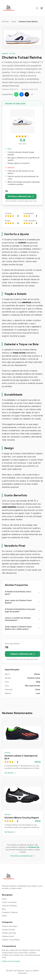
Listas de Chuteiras (9, 906)
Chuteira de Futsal (9, 933)
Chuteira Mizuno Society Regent (22, 818)
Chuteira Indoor (8, 936)
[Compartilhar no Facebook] (22, 94)
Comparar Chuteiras (10, 912)
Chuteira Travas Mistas (11, 940)
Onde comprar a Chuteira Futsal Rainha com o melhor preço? (22, 628)
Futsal (14, 22)
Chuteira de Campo (10, 926)
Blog (4, 909)
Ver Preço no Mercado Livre (21, 196)
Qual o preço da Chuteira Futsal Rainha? (22, 602)
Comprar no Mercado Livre (23, 654)
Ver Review (10, 773)
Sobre (4, 916)
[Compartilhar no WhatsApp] (16, 94)
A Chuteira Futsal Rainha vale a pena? (22, 593)
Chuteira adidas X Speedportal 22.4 (21, 757)
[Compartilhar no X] (27, 94)
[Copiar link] (32, 94)
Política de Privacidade (11, 961)
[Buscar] (37, 8)
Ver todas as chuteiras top (23, 856)
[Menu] (42, 8)
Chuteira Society (8, 930)
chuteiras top (34, 847)
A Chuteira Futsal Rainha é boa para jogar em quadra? (22, 610)
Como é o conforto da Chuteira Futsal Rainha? (22, 619)
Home (4, 899)
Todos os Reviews (9, 902)
